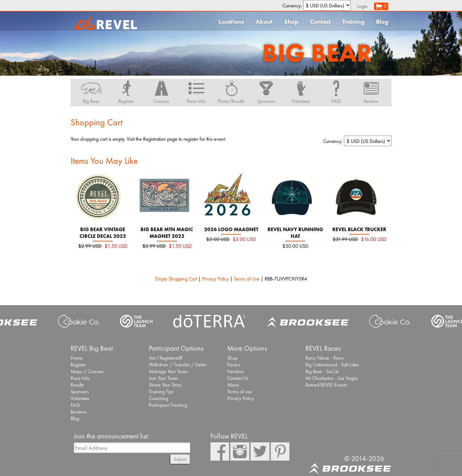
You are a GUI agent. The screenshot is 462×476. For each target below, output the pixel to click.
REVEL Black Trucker (359, 229)
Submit (180, 459)
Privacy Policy (215, 279)
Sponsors (80, 392)
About (264, 22)
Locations (231, 22)
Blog (382, 22)
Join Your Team (163, 378)
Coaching (158, 398)
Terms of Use (247, 279)
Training (353, 22)
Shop (291, 22)
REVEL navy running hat (295, 233)
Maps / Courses (87, 371)
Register (78, 365)
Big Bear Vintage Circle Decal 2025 (103, 233)
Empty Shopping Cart (176, 279)
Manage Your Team (168, 371)
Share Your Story (165, 385)
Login (362, 6)
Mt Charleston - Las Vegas (332, 378)
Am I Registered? (166, 358)
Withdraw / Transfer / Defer (178, 365)
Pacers (234, 365)
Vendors (235, 371)
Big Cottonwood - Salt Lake (332, 365)
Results (77, 385)
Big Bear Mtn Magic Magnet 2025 (167, 233)
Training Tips (161, 392)
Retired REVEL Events (326, 385)
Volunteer (80, 398)
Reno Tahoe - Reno (325, 358)
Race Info (80, 378)
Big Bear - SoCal (322, 371)
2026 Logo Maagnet (231, 229)
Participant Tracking (168, 405)
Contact (320, 22)
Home (77, 358)
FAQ (75, 405)
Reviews (79, 412)
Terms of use (240, 392)
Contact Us (238, 378)
